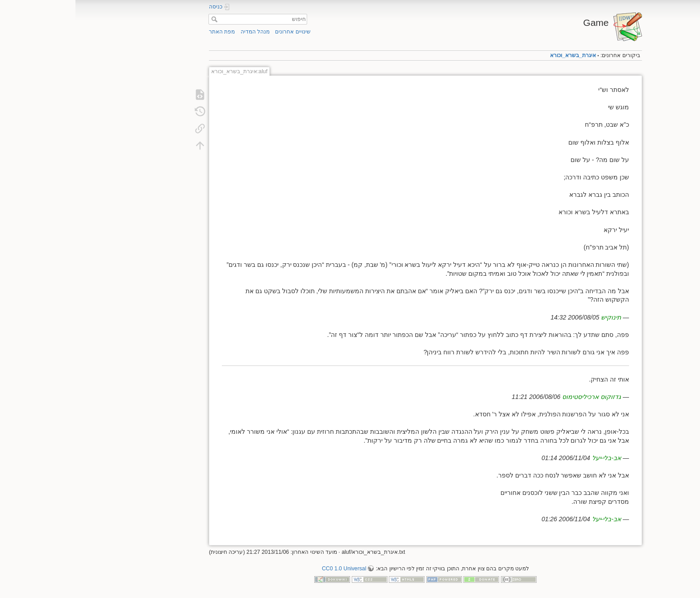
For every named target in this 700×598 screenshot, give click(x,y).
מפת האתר (146, 32)
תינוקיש (535, 317)
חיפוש (138, 19)
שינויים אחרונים (217, 32)
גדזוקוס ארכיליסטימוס (516, 397)
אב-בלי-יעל (531, 458)
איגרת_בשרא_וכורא (498, 55)
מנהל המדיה (180, 32)
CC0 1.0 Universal (269, 569)
